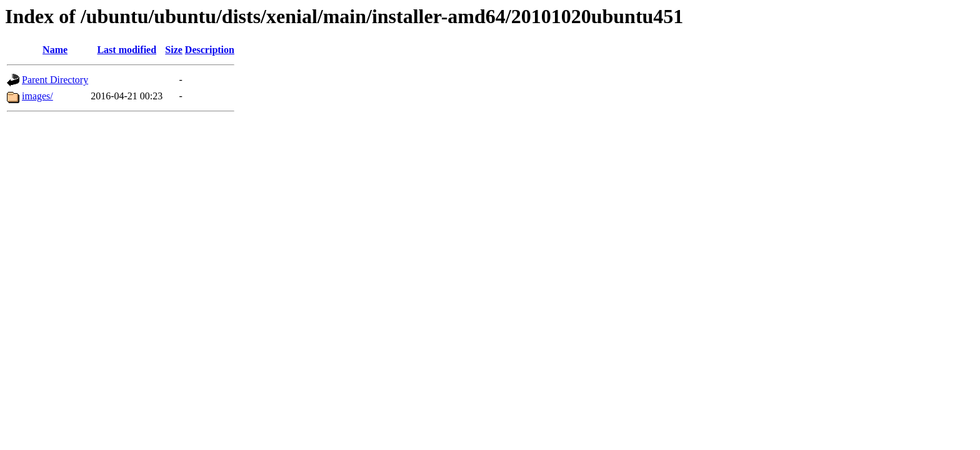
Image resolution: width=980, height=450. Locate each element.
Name (55, 50)
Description (210, 50)
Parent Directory (55, 80)
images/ (37, 96)
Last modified (127, 50)
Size (174, 50)
